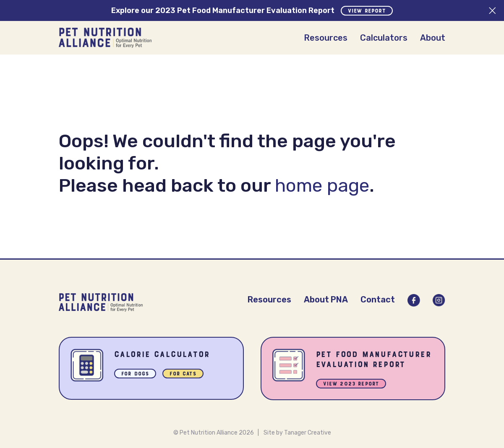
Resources (326, 38)
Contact (378, 300)
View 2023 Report (351, 384)
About (433, 38)
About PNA (326, 300)
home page (322, 185)
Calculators (384, 38)
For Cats (183, 374)
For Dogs (135, 374)
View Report (367, 11)
